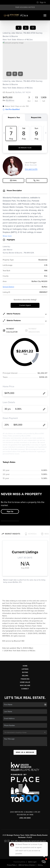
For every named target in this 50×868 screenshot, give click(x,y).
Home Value (25, 682)
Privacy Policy (11, 865)
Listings (25, 669)
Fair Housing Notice (25, 7)
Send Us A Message (25, 752)
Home (25, 666)
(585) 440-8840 (25, 818)
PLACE (29, 837)
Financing (25, 679)
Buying (25, 672)
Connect (25, 689)
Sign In (41, 2)
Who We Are (25, 686)
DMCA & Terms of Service (27, 865)
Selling (25, 676)
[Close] (46, 844)
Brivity (23, 862)
